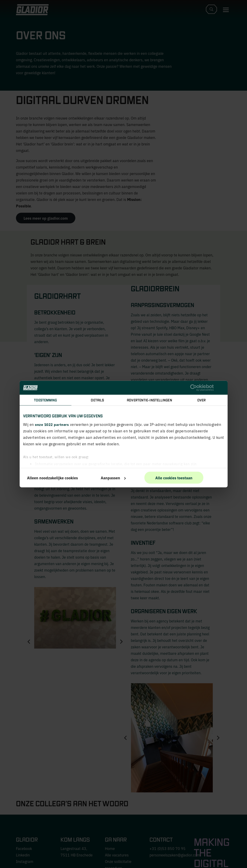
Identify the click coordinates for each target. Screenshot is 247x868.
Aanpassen (113, 478)
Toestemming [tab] (45, 400)
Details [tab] (97, 400)
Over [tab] (201, 400)
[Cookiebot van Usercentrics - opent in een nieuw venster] (194, 388)
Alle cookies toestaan (174, 478)
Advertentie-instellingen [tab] (149, 400)
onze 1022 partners (52, 424)
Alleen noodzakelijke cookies (52, 478)
